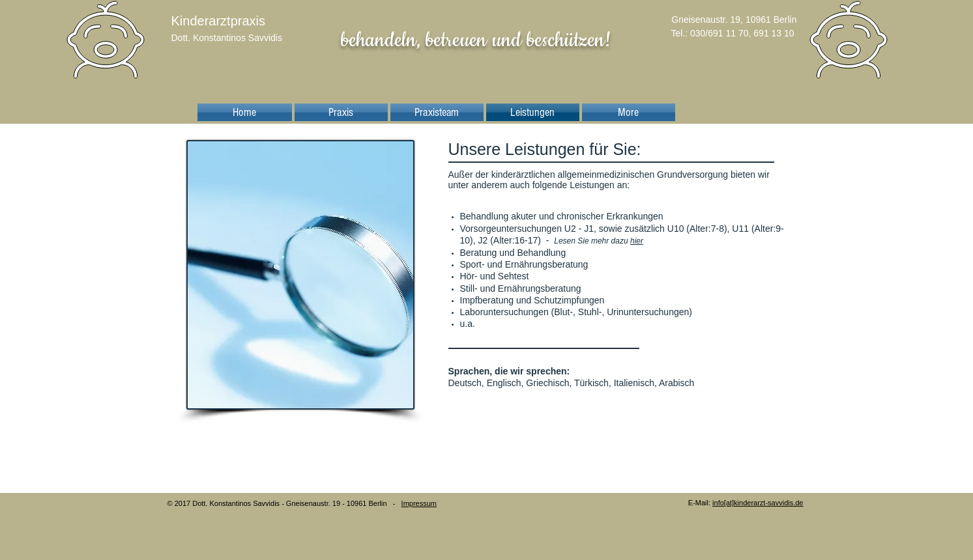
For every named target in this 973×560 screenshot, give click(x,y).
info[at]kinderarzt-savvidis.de (758, 503)
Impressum (419, 503)
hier (637, 241)
